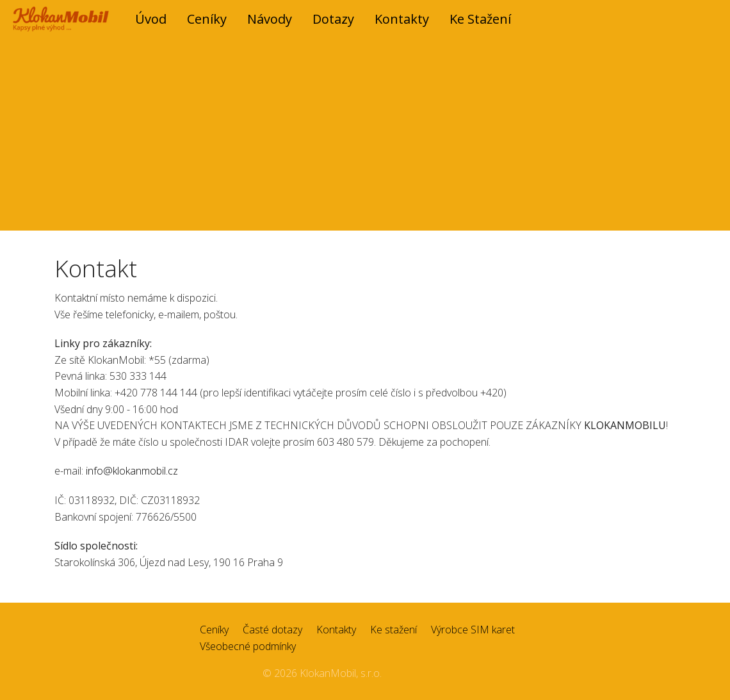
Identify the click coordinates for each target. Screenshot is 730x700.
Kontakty (402, 19)
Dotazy (333, 19)
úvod (151, 19)
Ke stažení (480, 19)
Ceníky (207, 19)
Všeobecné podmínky (248, 646)
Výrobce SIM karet (473, 630)
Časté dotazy (272, 630)
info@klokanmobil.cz (132, 471)
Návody (270, 19)
